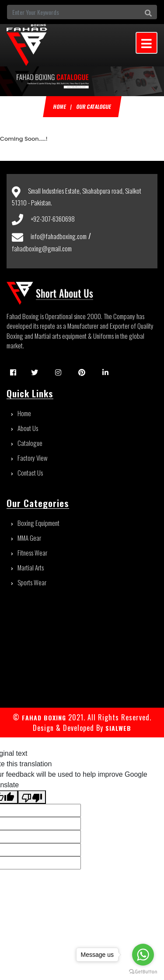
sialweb (117, 728)
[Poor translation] (32, 797)
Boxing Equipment (35, 523)
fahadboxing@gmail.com (42, 248)
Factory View (29, 458)
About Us (24, 428)
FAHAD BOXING (44, 718)
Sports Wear (29, 582)
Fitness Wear (29, 553)
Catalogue (27, 443)
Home (59, 106)
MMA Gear (26, 538)
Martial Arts (27, 567)
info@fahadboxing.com (59, 236)
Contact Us (27, 473)
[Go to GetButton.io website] (143, 971)
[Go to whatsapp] (143, 955)
